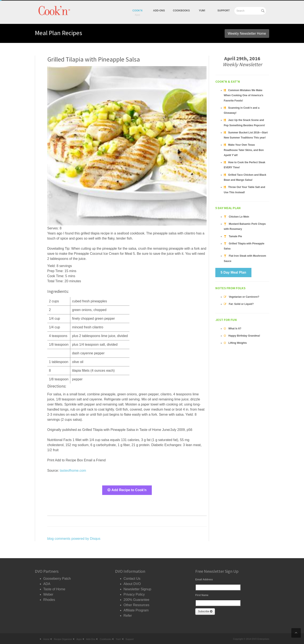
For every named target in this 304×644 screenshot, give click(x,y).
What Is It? (235, 322)
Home (46, 637)
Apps (79, 637)
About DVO (132, 583)
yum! (202, 11)
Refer (128, 613)
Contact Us (132, 578)
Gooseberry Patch (57, 578)
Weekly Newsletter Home (247, 33)
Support (224, 11)
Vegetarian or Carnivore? (244, 290)
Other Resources (136, 603)
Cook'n (137, 11)
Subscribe (205, 611)
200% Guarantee (136, 598)
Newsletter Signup (137, 588)
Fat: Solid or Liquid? (241, 297)
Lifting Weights (237, 336)
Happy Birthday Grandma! (244, 329)
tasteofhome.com (73, 470)
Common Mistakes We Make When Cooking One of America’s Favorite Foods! (243, 95)
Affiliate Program (136, 608)
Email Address (204, 579)
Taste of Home (54, 588)
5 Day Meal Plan (233, 266)
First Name (202, 595)
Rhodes (49, 598)
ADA (47, 583)
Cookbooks (181, 11)
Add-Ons (159, 11)
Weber (48, 593)
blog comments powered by (74, 538)
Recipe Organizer (63, 637)
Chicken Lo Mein (239, 211)
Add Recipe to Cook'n (127, 490)
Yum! (118, 637)
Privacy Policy (134, 593)
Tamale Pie (235, 230)
